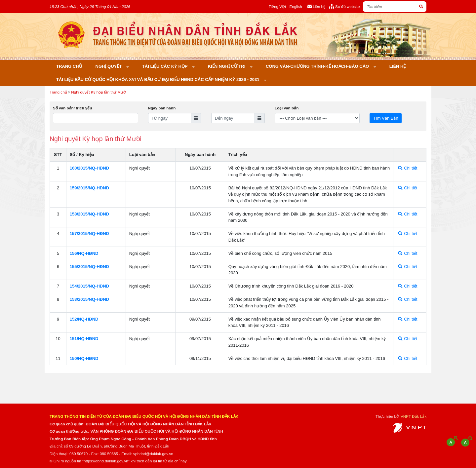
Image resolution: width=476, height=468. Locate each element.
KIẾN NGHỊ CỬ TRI (227, 66)
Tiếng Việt (278, 6)
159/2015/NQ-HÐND (89, 188)
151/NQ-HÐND (84, 339)
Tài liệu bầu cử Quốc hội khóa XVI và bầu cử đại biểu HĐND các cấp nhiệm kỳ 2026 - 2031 (158, 79)
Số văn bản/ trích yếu (72, 108)
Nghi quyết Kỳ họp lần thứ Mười (99, 92)
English (296, 6)
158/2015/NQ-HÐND (89, 214)
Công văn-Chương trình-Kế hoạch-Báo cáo (318, 66)
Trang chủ (69, 66)
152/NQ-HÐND (84, 319)
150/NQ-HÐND (84, 358)
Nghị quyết (109, 66)
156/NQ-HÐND (84, 253)
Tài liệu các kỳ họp (165, 66)
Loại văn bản (287, 108)
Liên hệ (398, 66)
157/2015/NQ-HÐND (89, 234)
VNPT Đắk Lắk (414, 416)
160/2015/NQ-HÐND (89, 168)
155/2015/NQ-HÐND (89, 267)
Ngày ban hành (162, 108)
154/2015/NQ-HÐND (89, 286)
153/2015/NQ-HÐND (89, 299)
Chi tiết (408, 168)
